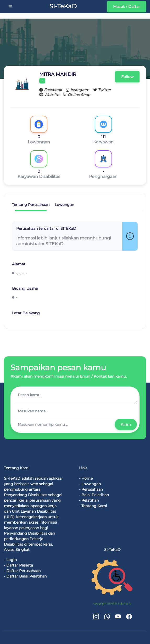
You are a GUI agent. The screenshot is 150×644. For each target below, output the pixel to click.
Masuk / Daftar (127, 7)
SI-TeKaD (62, 6)
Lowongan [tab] (64, 205)
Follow (127, 77)
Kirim (126, 424)
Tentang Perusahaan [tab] (31, 205)
